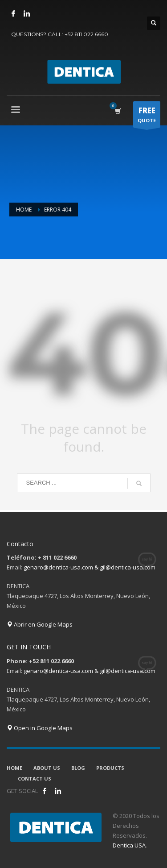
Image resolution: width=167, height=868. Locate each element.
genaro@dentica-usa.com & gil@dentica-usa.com (90, 567)
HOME (14, 768)
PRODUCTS (110, 768)
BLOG (78, 768)
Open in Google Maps (40, 728)
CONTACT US (35, 779)
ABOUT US (47, 768)
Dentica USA (129, 845)
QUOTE (147, 116)
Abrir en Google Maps (40, 624)
